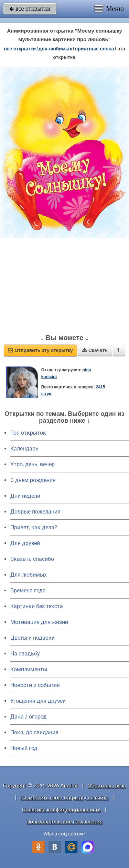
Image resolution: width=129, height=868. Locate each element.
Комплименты (29, 669)
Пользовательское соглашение (64, 822)
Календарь (24, 449)
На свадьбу (25, 654)
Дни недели (25, 496)
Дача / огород (29, 717)
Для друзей (25, 543)
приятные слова (95, 49)
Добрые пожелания (35, 512)
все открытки (30, 9)
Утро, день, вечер (33, 464)
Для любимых (29, 575)
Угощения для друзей (38, 701)
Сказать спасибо (32, 559)
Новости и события (35, 685)
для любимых (55, 49)
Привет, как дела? (34, 527)
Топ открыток (28, 433)
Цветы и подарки (33, 638)
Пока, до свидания (34, 732)
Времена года (28, 590)
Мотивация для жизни (39, 622)
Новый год (24, 748)
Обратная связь (107, 786)
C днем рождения (33, 480)
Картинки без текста (37, 606)
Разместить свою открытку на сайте (65, 798)
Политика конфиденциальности (61, 810)
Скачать (95, 350)
